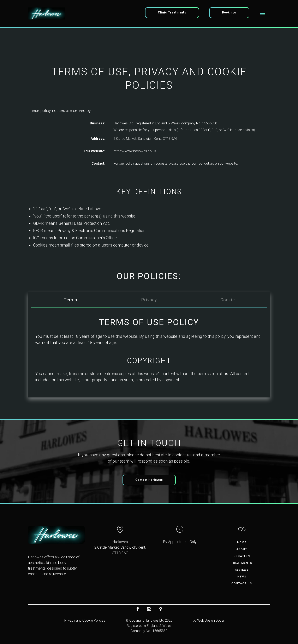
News (242, 577)
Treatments (242, 563)
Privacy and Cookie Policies (85, 620)
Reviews (242, 570)
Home (242, 542)
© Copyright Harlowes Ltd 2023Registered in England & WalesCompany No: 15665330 (149, 626)
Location (242, 556)
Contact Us (242, 583)
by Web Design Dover (209, 620)
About (242, 549)
